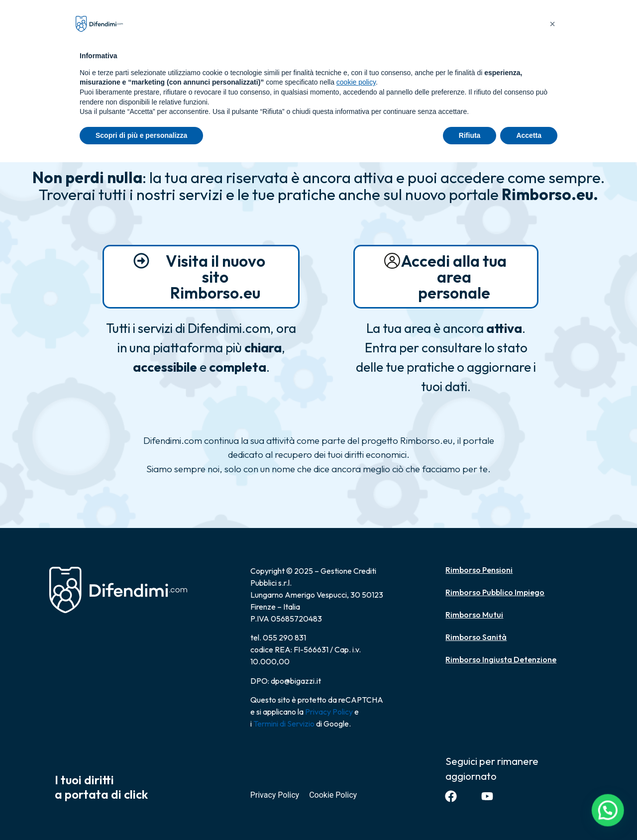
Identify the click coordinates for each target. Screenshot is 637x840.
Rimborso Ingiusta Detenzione (501, 659)
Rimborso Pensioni (479, 570)
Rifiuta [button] (470, 135)
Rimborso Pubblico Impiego (495, 592)
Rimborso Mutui (474, 615)
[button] (610, 816)
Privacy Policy (329, 712)
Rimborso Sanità (476, 637)
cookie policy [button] (356, 82)
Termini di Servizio (284, 724)
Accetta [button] (529, 135)
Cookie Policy (333, 795)
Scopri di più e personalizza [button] (141, 135)
